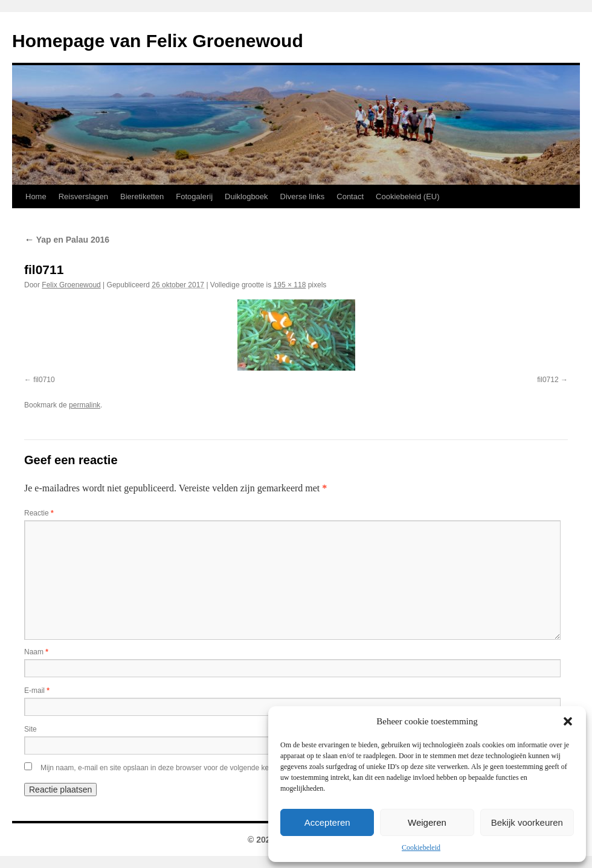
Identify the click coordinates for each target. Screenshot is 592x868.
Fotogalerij (194, 196)
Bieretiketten (142, 196)
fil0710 (44, 380)
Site (31, 729)
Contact (350, 196)
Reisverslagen (83, 196)
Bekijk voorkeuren (527, 822)
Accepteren (327, 822)
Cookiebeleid (421, 847)
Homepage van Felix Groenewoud (158, 41)
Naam (36, 652)
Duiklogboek (246, 196)
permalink (85, 405)
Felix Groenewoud (71, 285)
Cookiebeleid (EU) (408, 196)
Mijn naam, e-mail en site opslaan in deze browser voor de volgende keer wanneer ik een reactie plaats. (207, 768)
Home (36, 196)
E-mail (37, 691)
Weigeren (427, 822)
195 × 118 (290, 285)
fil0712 (548, 380)
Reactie (39, 513)
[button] (568, 721)
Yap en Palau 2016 (67, 240)
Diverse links (303, 196)
